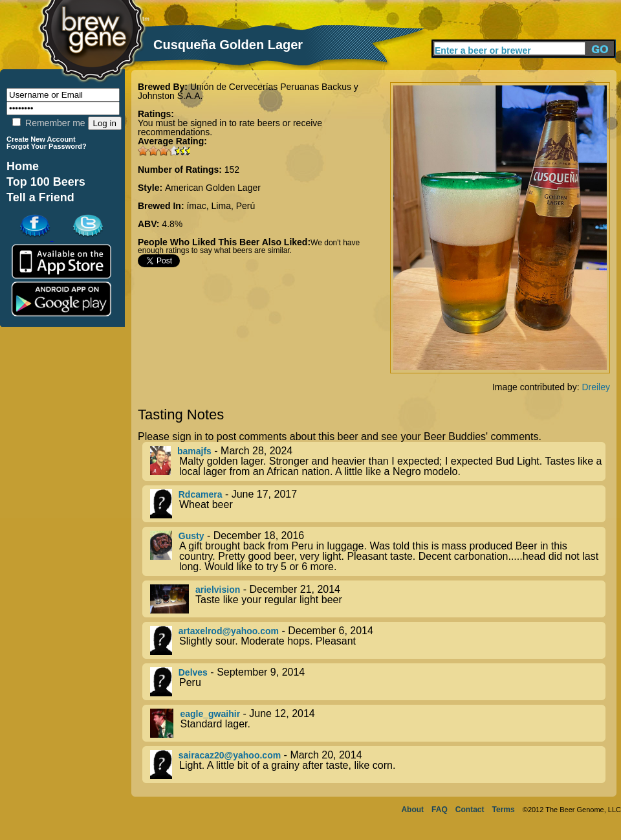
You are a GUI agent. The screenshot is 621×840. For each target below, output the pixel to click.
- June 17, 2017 (378, 504)
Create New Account (41, 139)
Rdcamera (201, 494)
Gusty (191, 536)
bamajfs (194, 451)
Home (23, 166)
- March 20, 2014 (378, 765)
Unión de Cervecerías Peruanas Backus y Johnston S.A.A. (248, 91)
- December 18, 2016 (378, 551)
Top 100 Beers (46, 182)
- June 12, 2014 (378, 723)
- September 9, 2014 (378, 682)
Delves (193, 672)
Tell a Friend (40, 197)
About (412, 810)
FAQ (440, 810)
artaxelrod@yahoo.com (229, 631)
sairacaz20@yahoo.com (230, 755)
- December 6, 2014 (378, 640)
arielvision (218, 590)
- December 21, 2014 (378, 599)
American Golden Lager (213, 188)
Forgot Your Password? (47, 146)
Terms (504, 810)
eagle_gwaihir (210, 714)
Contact (470, 810)
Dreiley (596, 387)
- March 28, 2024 (378, 461)
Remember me (49, 123)
